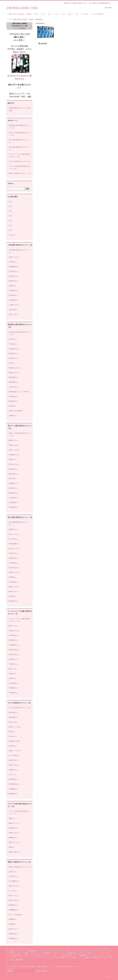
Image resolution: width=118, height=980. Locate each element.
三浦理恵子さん (14, 645)
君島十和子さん (14, 886)
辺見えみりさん (14, 549)
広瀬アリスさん (14, 572)
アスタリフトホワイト (85, 951)
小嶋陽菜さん (14, 910)
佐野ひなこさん (14, 842)
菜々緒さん (13, 479)
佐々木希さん (14, 539)
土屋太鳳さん (14, 310)
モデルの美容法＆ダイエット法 (20, 161)
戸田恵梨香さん (14, 544)
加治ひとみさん (14, 765)
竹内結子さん (14, 276)
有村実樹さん (14, 779)
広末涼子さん (14, 358)
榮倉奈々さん (14, 440)
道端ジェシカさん (15, 727)
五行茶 (64, 955)
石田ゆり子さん (14, 631)
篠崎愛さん (13, 838)
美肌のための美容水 (16, 411)
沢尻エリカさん (14, 450)
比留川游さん (14, 760)
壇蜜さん (12, 818)
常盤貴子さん (14, 659)
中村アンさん (14, 896)
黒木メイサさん (14, 534)
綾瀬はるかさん (14, 373)
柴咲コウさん (14, 314)
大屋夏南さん (14, 789)
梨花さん (12, 732)
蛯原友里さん (14, 794)
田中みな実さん (14, 900)
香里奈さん (13, 459)
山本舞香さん (14, 582)
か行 (43, 14)
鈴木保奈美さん (14, 650)
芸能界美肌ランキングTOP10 (19, 392)
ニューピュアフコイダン (56, 951)
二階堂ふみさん (14, 305)
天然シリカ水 (73, 955)
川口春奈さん (14, 563)
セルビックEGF (71, 951)
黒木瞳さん (13, 674)
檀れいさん (13, 669)
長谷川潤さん (14, 712)
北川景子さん (14, 271)
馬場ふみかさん (14, 833)
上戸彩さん (13, 262)
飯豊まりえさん (14, 587)
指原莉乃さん (14, 905)
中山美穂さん (14, 683)
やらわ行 (85, 14)
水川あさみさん (14, 568)
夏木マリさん (14, 626)
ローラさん (13, 891)
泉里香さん (13, 746)
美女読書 (94, 958)
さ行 (50, 14)
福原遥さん (13, 596)
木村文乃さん (14, 553)
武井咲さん (13, 286)
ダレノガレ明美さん (16, 915)
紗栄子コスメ (14, 929)
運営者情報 (19, 960)
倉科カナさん (14, 591)
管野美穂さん (14, 382)
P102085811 (40, 23)
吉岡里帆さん (14, 397)
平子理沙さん (14, 876)
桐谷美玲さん (14, 493)
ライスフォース (20, 951)
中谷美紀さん (14, 344)
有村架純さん (14, 300)
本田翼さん (13, 416)
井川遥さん (13, 339)
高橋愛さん (13, 919)
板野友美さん (14, 934)
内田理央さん (14, 469)
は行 (70, 14)
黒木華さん (13, 406)
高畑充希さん (14, 558)
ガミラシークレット (101, 951)
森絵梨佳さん (14, 717)
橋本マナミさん (14, 823)
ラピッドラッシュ (24, 958)
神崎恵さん (13, 924)
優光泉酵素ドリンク (86, 955)
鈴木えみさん (14, 722)
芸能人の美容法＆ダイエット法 (20, 173)
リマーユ (13, 958)
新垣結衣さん (14, 377)
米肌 (12, 951)
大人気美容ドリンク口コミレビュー (54, 953)
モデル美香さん (14, 755)
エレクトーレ (42, 951)
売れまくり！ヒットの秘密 (81, 958)
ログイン (109, 977)
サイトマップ (103, 958)
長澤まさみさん (14, 445)
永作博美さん (14, 635)
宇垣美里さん (14, 939)
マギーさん (13, 775)
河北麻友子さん (14, 455)
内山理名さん (14, 601)
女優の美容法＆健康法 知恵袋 (22, 7)
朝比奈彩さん (14, 474)
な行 (63, 14)
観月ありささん (14, 464)
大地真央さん (14, 664)
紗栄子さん (13, 872)
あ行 (36, 14)
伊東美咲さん (14, 693)
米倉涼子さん (14, 488)
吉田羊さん (13, 678)
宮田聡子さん (14, 770)
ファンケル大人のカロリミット (40, 955)
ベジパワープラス (104, 953)
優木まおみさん (14, 852)
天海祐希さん (14, 688)
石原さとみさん (14, 257)
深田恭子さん (14, 529)
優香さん (12, 847)
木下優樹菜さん (14, 881)
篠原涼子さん (14, 281)
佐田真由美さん (14, 784)
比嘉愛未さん (14, 483)
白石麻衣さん (14, 290)
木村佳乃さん (14, 387)
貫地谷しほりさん (15, 368)
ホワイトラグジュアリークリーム (42, 958)
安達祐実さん (14, 401)
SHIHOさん (13, 736)
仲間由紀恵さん (14, 267)
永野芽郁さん (14, 295)
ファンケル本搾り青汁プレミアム (17, 955)
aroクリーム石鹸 (23, 953)
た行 (57, 14)
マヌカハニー (56, 955)
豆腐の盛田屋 (31, 951)
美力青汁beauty (72, 953)
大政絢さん (13, 577)
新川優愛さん (14, 507)
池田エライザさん (15, 751)
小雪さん (12, 363)
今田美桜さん (14, 502)
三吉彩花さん (14, 498)
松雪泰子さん (14, 354)
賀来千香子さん (14, 655)
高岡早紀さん (14, 640)
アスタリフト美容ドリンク (87, 953)
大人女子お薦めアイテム (62, 958)
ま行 (77, 14)
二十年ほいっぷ (35, 953)
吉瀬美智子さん (14, 349)
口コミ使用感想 (98, 14)
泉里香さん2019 (14, 741)
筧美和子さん (14, 828)
